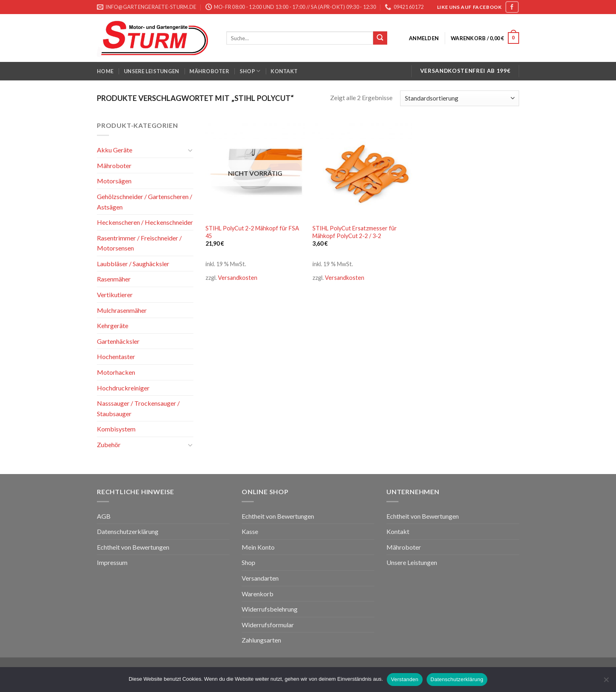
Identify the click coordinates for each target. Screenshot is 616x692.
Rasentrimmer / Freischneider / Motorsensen (139, 243)
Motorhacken (116, 372)
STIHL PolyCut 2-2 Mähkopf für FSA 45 (252, 232)
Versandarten (260, 578)
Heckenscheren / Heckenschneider (145, 222)
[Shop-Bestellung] (460, 98)
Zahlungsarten (261, 640)
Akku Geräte (115, 150)
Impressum (112, 562)
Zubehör (109, 445)
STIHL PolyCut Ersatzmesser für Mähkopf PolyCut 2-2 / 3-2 (355, 232)
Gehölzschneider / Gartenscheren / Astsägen (145, 202)
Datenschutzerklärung (128, 531)
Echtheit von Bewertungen (133, 547)
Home (105, 71)
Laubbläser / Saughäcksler (133, 264)
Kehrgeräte (113, 325)
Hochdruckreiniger (123, 388)
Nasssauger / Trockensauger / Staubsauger (138, 408)
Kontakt (284, 71)
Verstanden (405, 679)
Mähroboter (209, 71)
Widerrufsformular (268, 625)
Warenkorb (258, 594)
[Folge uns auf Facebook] (512, 7)
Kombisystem (116, 429)
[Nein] (606, 682)
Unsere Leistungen (151, 71)
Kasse (250, 531)
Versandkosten (238, 278)
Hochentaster (116, 356)
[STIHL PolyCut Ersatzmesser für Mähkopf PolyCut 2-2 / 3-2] (362, 170)
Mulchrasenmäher (122, 310)
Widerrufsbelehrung (270, 609)
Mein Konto (258, 547)
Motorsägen (114, 181)
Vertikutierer (115, 295)
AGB (104, 516)
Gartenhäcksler (118, 341)
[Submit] (380, 38)
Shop (250, 71)
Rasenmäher (114, 279)
